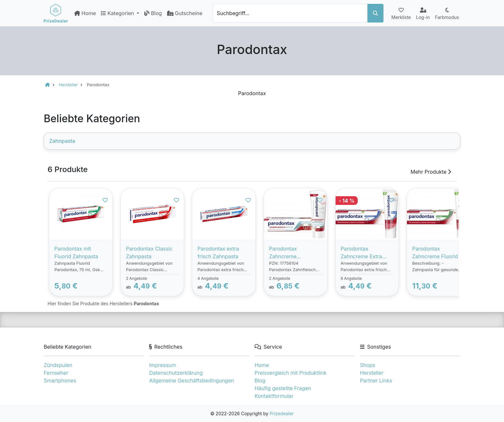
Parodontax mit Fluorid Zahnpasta (76, 252)
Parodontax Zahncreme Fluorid (435, 252)
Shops (368, 365)
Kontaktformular (274, 396)
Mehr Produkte (431, 172)
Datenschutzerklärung (176, 373)
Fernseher (56, 373)
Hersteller (372, 373)
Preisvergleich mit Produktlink (291, 373)
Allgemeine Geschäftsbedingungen (192, 381)
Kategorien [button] (118, 13)
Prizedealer (282, 413)
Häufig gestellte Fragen (283, 388)
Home (85, 13)
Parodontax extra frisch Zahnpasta (218, 252)
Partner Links (376, 381)
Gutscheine (185, 13)
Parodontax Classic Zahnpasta (149, 252)
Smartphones (60, 381)
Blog (153, 13)
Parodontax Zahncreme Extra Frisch (361, 253)
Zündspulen (58, 365)
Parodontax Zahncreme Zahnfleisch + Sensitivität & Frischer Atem (295, 253)
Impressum (163, 365)
